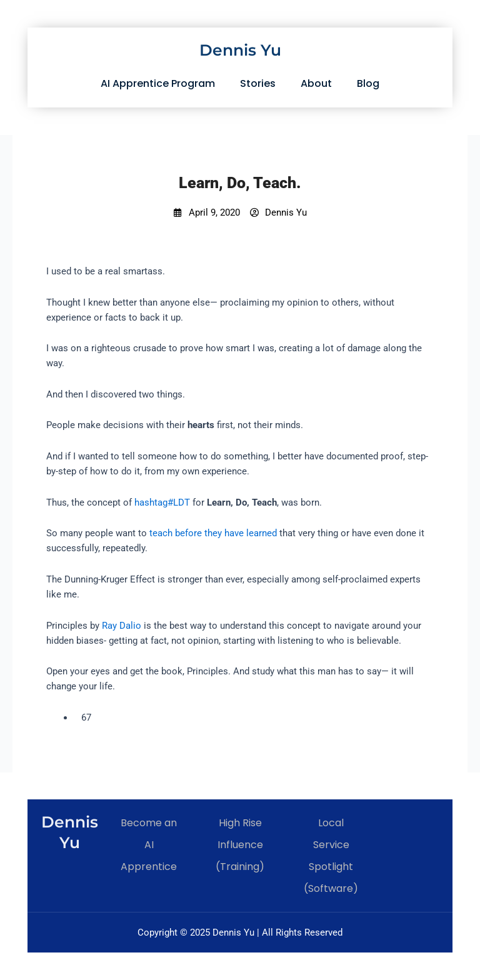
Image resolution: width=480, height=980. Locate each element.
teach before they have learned (213, 533)
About (316, 83)
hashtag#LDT (162, 502)
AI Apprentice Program (158, 83)
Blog (368, 83)
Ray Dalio (122, 626)
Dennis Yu (240, 50)
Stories (258, 83)
